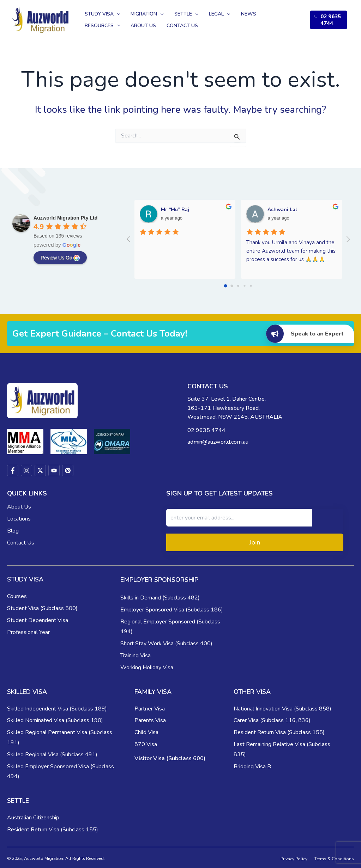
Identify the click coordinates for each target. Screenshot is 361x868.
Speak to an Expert (305, 334)
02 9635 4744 (328, 20)
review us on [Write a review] (60, 258)
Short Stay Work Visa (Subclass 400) (166, 644)
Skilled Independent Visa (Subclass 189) (57, 709)
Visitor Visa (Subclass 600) (170, 758)
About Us (19, 507)
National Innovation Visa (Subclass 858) (282, 709)
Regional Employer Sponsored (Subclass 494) (170, 627)
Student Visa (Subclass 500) (42, 608)
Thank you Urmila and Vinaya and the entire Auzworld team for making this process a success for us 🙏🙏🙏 (292, 251)
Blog (13, 531)
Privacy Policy (294, 859)
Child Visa (146, 732)
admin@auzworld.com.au (218, 442)
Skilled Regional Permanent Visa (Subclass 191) (60, 737)
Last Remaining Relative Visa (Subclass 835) (282, 749)
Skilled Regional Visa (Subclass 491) (52, 755)
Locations (19, 519)
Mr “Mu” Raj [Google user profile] (175, 210)
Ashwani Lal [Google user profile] (282, 210)
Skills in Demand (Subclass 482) (160, 598)
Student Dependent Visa (38, 620)
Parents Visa (150, 720)
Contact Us (21, 543)
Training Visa (136, 655)
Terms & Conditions (334, 859)
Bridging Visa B (252, 767)
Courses (17, 596)
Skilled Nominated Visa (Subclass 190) (55, 720)
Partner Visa (150, 709)
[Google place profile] (65, 218)
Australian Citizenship (33, 818)
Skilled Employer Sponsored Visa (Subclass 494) (61, 772)
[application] (115, 12)
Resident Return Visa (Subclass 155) (279, 732)
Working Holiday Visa (147, 667)
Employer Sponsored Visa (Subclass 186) (172, 610)
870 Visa (146, 744)
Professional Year (28, 632)
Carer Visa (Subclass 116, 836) (272, 720)
